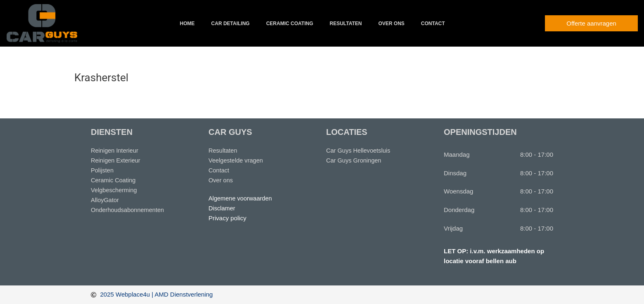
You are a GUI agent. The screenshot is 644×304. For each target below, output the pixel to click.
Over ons (391, 24)
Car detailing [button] (231, 24)
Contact (433, 24)
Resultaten (346, 24)
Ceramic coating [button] (290, 24)
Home (187, 24)
